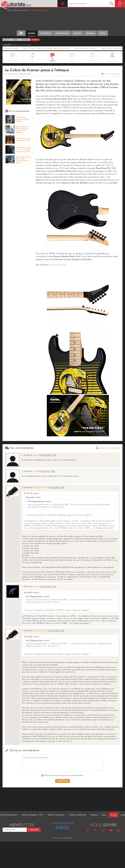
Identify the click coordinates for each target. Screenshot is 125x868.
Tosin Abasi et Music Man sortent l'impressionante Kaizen (23, 160)
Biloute (36, 586)
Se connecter (34, 10)
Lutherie (103, 33)
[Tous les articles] (21, 33)
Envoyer (62, 781)
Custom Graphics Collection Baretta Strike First (49, 48)
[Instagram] (103, 831)
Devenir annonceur (56, 815)
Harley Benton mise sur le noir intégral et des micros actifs (23, 150)
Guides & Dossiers (62, 33)
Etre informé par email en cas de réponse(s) (64, 775)
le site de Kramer (58, 265)
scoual (36, 455)
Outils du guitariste (78, 815)
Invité (36, 471)
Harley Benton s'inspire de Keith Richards (22, 119)
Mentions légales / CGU (33, 815)
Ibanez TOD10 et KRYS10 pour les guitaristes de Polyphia (22, 129)
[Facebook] (88, 831)
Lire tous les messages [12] (108, 448)
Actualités (32, 33)
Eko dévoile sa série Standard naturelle (23, 140)
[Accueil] (6, 40)
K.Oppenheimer (40, 487)
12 (105, 74)
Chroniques (90, 33)
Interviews (77, 33)
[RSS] (119, 831)
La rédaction (10, 74)
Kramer (16, 48)
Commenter (115, 74)
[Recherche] (111, 3)
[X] (96, 831)
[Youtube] (111, 831)
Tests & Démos (46, 33)
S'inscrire (44, 10)
